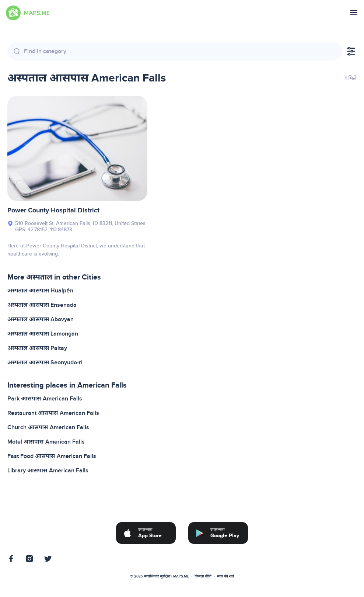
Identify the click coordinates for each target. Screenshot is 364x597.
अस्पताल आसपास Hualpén (40, 291)
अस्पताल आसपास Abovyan (41, 319)
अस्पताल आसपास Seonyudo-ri (45, 362)
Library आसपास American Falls (48, 471)
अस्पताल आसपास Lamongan (43, 334)
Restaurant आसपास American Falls (53, 413)
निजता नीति (203, 576)
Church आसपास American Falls (48, 427)
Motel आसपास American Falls (46, 442)
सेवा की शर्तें (225, 576)
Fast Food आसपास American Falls (52, 456)
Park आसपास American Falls (45, 399)
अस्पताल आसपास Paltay (37, 348)
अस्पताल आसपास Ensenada (42, 305)
